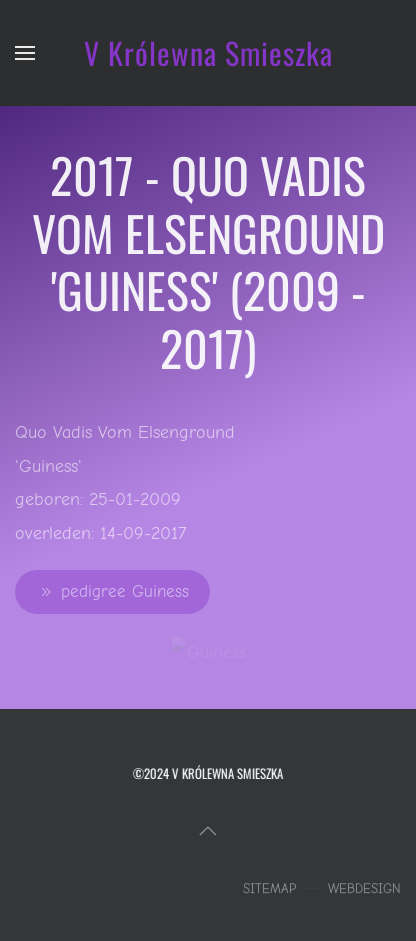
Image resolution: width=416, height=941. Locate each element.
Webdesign (364, 890)
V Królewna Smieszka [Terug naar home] (208, 52)
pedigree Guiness (112, 592)
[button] (25, 53)
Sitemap (269, 890)
